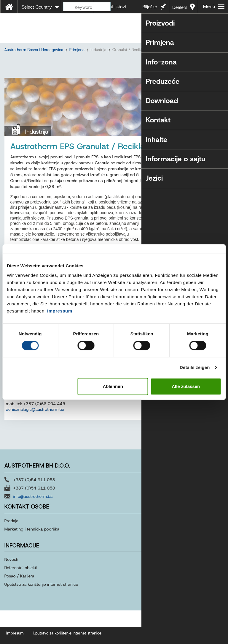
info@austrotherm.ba (33, 511)
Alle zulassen (186, 386)
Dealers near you (180, 9)
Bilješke (150, 7)
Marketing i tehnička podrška (32, 544)
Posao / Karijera (19, 591)
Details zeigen (195, 367)
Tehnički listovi (111, 7)
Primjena (77, 50)
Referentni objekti (21, 583)
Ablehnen (113, 386)
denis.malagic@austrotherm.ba (35, 424)
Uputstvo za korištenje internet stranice (41, 599)
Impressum (60, 311)
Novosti (11, 574)
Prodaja (12, 536)
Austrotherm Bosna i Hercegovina (34, 50)
